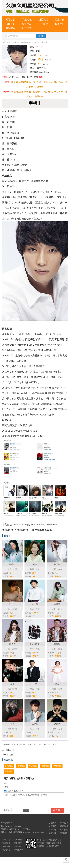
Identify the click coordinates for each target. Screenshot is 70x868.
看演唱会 (10, 28)
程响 (35, 564)
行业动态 (27, 28)
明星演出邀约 (18, 82)
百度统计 (5, 829)
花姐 (12, 684)
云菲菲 (9, 750)
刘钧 (12, 724)
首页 (9, 42)
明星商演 (18, 840)
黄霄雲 (57, 604)
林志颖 (35, 604)
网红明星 (57, 766)
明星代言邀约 (18, 92)
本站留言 (18, 843)
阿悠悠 (12, 644)
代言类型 (58, 92)
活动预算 (39, 87)
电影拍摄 (18, 846)
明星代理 (64, 823)
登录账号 (19, 791)
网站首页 (10, 20)
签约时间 (39, 96)
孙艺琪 (57, 564)
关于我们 (6, 840)
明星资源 (26, 42)
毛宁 (35, 684)
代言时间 (48, 92)
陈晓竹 (12, 564)
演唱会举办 (19, 850)
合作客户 (10, 24)
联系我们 (60, 24)
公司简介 (43, 24)
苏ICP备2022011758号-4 (20, 829)
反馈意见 (52, 823)
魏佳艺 (12, 604)
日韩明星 (9, 771)
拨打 (41, 77)
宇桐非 (44, 42)
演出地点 (48, 82)
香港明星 (21, 766)
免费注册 (52, 826)
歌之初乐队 (35, 644)
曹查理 (57, 644)
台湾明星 (45, 766)
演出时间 (37, 82)
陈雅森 (35, 724)
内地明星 (9, 766)
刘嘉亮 (57, 724)
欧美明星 (33, 766)
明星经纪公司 (28, 832)
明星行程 (60, 20)
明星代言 (64, 830)
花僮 (57, 684)
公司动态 (27, 24)
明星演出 (6, 843)
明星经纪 (27, 20)
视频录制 (64, 833)
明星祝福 (43, 20)
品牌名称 (37, 92)
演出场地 (58, 82)
